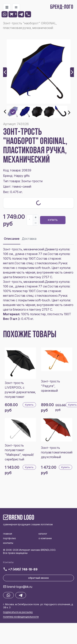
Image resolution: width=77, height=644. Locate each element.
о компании (45, 538)
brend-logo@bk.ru (20, 587)
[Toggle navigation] (7, 7)
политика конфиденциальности (21, 617)
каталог (43, 534)
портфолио (9, 538)
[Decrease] (36, 223)
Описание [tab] (12, 239)
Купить (53, 220)
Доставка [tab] (29, 239)
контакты (8, 543)
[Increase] (36, 217)
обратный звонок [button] (38, 578)
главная (8, 534)
